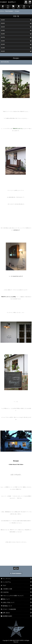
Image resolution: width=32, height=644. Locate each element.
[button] (29, 7)
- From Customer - (16, 573)
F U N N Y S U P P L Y (8, 2)
